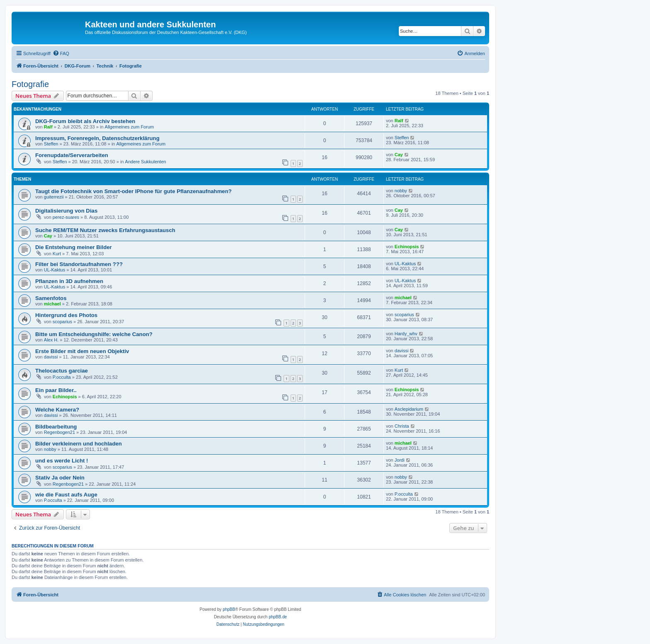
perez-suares (66, 217)
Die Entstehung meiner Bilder (74, 247)
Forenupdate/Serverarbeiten (72, 155)
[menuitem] (61, 53)
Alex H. (51, 340)
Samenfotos (51, 298)
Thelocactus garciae (62, 371)
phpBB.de (278, 617)
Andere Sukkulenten (146, 162)
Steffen (51, 144)
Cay (399, 155)
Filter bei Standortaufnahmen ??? (79, 264)
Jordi (400, 460)
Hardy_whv (406, 334)
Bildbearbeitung (56, 427)
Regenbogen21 (59, 432)
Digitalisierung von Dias (66, 211)
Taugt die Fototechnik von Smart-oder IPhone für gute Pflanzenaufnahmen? (133, 191)
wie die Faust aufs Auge (66, 495)
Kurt (57, 254)
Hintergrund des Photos (66, 315)
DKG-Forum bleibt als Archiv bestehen (85, 121)
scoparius (62, 322)
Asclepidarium (409, 409)
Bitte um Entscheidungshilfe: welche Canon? (94, 334)
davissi (51, 357)
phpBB (229, 609)
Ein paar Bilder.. (56, 390)
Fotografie (30, 84)
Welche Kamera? (57, 410)
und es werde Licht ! (62, 461)
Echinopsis (407, 247)
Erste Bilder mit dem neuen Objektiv (82, 351)
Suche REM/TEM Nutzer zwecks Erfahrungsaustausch (105, 230)
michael (52, 304)
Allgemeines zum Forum (130, 127)
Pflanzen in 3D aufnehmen (69, 281)
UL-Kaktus (55, 270)
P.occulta (62, 377)
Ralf (48, 127)
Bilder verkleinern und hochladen (79, 444)
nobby (401, 191)
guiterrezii (54, 197)
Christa (402, 426)
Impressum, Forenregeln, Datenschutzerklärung (97, 138)
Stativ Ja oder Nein (60, 478)
